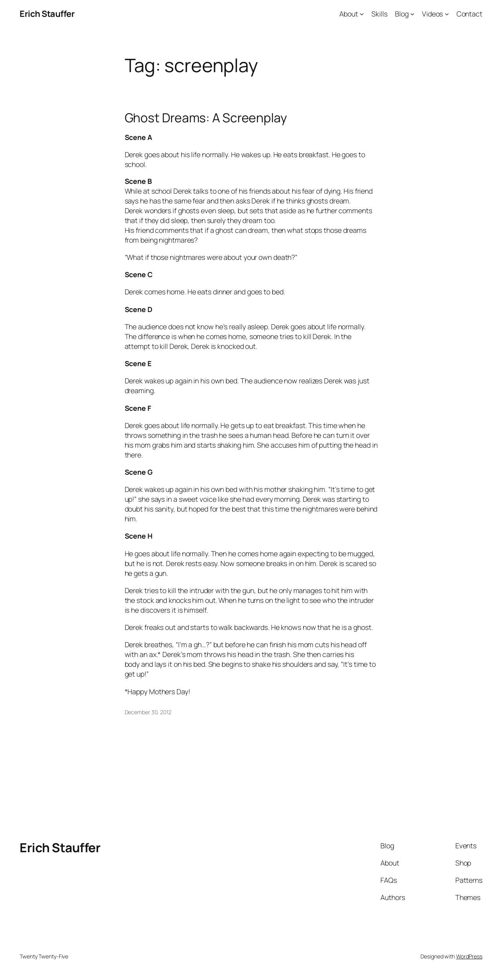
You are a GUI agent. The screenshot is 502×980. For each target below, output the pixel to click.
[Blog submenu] (412, 14)
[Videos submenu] (447, 14)
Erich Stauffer (47, 14)
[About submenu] (362, 14)
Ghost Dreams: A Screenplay (206, 118)
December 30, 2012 (148, 712)
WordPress (469, 956)
